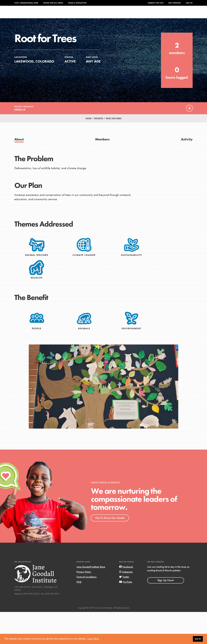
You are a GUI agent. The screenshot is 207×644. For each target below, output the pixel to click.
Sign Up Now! (166, 586)
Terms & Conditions (86, 583)
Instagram (126, 578)
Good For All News (53, 3)
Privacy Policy (84, 578)
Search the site (156, 3)
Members (102, 145)
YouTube (126, 588)
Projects (147, 14)
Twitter (124, 583)
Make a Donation (77, 3)
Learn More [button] (93, 639)
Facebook (126, 573)
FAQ (79, 588)
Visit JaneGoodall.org (26, 3)
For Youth (82, 14)
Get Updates (175, 3)
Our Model (129, 14)
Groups (164, 14)
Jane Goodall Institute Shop (91, 573)
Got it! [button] (198, 639)
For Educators (105, 14)
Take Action (183, 14)
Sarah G (20, 115)
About (66, 14)
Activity (187, 145)
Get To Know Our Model (110, 524)
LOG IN (189, 3)
